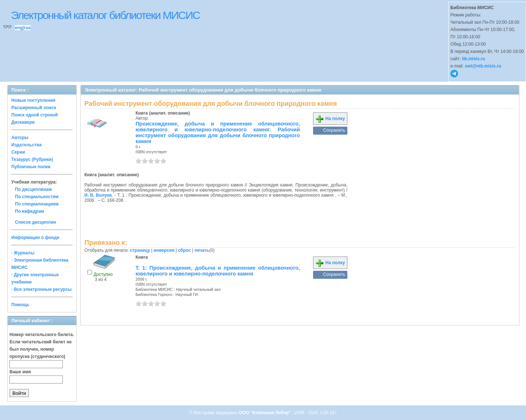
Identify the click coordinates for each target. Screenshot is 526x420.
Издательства (26, 145)
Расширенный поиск (34, 108)
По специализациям (37, 204)
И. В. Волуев (98, 195)
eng (19, 28)
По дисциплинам (33, 189)
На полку (330, 119)
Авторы (20, 138)
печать (202, 250)
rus (27, 28)
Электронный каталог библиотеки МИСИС (105, 15)
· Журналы (23, 253)
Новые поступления (33, 100)
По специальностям (37, 197)
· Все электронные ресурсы (41, 289)
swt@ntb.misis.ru (483, 66)
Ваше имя (20, 372)
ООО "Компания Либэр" (265, 413)
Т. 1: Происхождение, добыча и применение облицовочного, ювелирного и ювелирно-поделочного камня (218, 271)
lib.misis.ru (474, 59)
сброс (184, 250)
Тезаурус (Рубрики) (32, 159)
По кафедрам (29, 211)
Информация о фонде (35, 238)
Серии (18, 152)
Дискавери (23, 122)
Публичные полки (31, 167)
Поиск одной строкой (35, 115)
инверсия (164, 250)
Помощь (20, 305)
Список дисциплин (36, 222)
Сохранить (334, 130)
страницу (140, 250)
